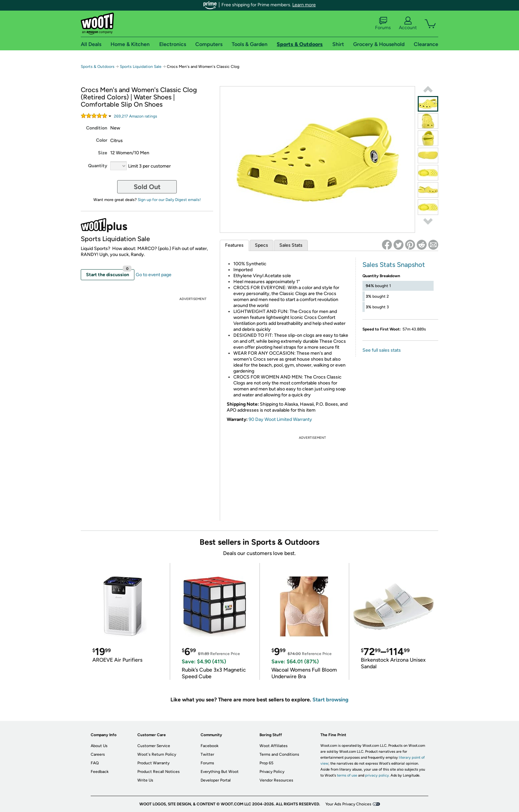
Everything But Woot (220, 772)
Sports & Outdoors (98, 67)
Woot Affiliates (274, 746)
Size (103, 153)
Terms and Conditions (279, 754)
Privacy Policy (272, 772)
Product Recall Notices (159, 772)
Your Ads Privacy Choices (348, 804)
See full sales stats (382, 350)
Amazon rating (136, 116)
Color (102, 140)
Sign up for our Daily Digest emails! (169, 200)
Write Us (145, 780)
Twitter (207, 754)
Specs (261, 245)
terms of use (347, 775)
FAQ (95, 763)
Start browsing (330, 700)
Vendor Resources (276, 780)
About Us (99, 746)
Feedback (100, 772)
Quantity (98, 166)
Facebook (210, 746)
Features (234, 245)
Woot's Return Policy (157, 754)
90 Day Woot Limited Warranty (280, 419)
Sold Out (147, 187)
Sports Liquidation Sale (141, 67)
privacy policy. (377, 775)
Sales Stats (291, 245)
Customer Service (154, 746)
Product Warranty (153, 763)
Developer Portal (216, 780)
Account (408, 24)
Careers (98, 754)
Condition (97, 128)
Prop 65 (266, 763)
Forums (383, 24)
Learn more (304, 5)
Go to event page (154, 275)
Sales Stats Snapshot (394, 265)
